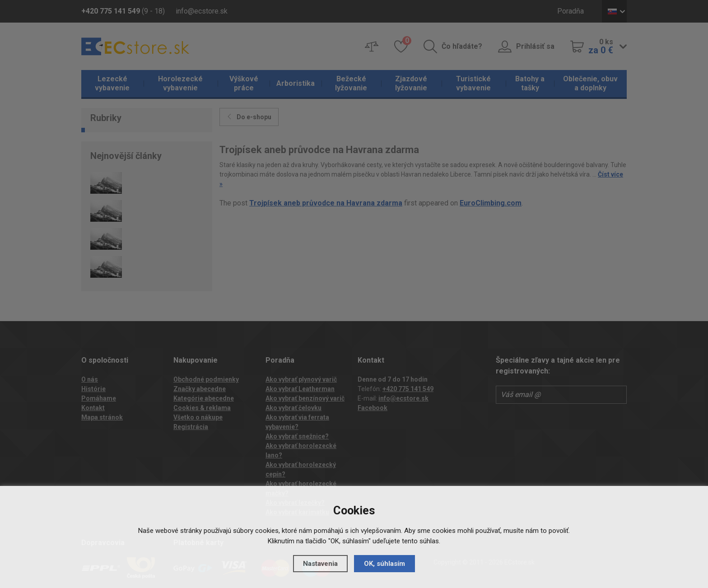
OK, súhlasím (384, 564)
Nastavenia (320, 564)
